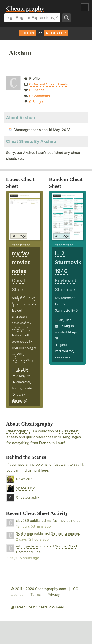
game (63, 345)
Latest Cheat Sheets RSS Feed (37, 607)
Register (56, 33)
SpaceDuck (25, 488)
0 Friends (37, 90)
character (23, 382)
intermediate (64, 351)
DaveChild (24, 479)
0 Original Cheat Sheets (48, 84)
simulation (62, 357)
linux (60, 443)
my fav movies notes (63, 521)
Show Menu (85, 7)
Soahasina (24, 533)
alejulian (65, 320)
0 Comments (40, 96)
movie (27, 388)
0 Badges (37, 102)
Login (28, 33)
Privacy (54, 595)
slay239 (22, 369)
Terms (36, 595)
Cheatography (18, 431)
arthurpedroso (28, 546)
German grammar (65, 533)
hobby (16, 388)
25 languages (69, 437)
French (45, 443)
